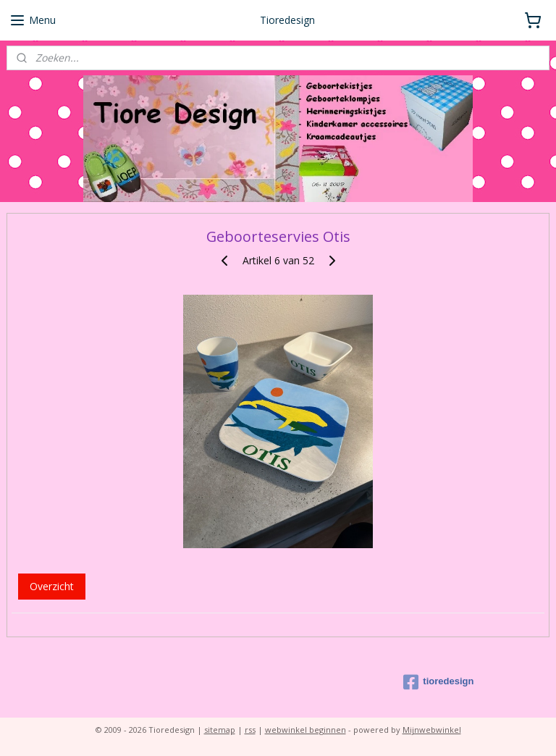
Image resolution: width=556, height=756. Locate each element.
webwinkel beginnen (306, 730)
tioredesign (438, 682)
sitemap (220, 730)
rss (250, 730)
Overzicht (52, 586)
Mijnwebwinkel (432, 730)
